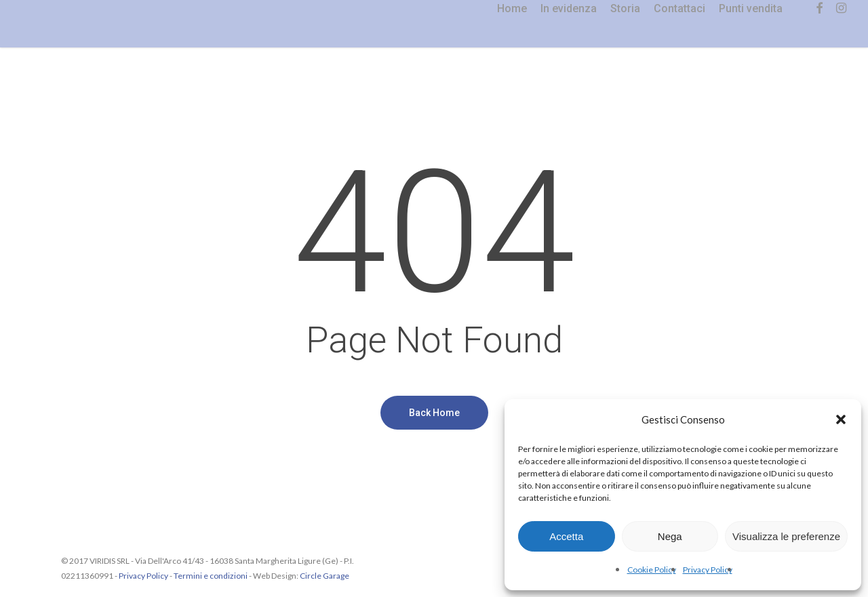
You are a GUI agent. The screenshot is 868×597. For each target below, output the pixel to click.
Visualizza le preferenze (786, 536)
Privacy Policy (708, 570)
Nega (670, 536)
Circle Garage (324, 576)
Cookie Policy (652, 570)
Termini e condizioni (211, 576)
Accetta (566, 536)
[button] (841, 419)
